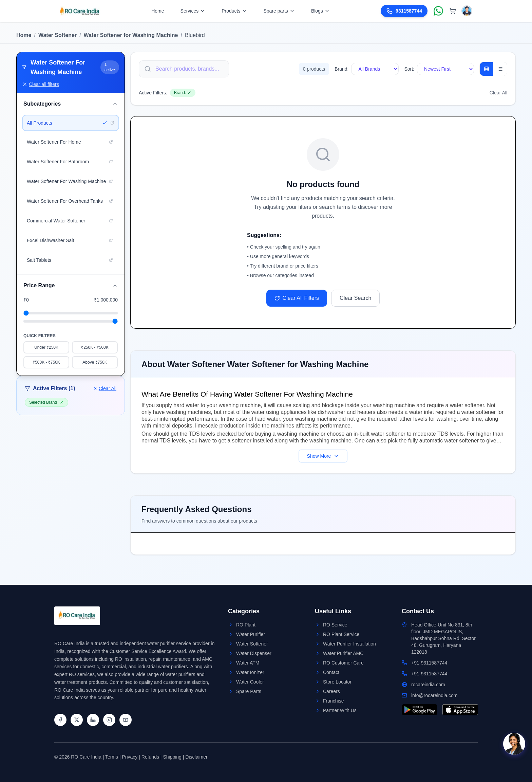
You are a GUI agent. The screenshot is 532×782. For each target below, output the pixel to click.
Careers (331, 691)
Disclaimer (196, 757)
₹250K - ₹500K (95, 347)
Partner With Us (340, 710)
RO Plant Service (341, 634)
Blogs (320, 11)
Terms (112, 757)
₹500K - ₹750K (46, 362)
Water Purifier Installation (349, 644)
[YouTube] (126, 720)
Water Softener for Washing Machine (131, 35)
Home (158, 11)
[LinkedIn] (93, 720)
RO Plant (246, 625)
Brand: (341, 69)
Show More (323, 456)
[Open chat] (514, 744)
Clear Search (355, 298)
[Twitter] (77, 720)
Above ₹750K (95, 362)
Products (234, 11)
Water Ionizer (250, 672)
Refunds (150, 757)
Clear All (105, 388)
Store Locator (337, 682)
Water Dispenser (254, 653)
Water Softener (58, 35)
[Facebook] (60, 720)
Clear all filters (41, 84)
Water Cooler (250, 682)
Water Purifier (251, 634)
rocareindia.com (428, 685)
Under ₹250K (46, 347)
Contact (331, 672)
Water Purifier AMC (343, 653)
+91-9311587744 (429, 663)
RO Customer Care (343, 663)
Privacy (130, 757)
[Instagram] (109, 720)
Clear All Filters (297, 298)
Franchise (333, 701)
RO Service (335, 625)
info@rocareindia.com (434, 695)
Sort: (409, 69)
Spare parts (279, 11)
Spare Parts (249, 691)
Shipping (172, 757)
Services (193, 11)
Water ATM (248, 663)
